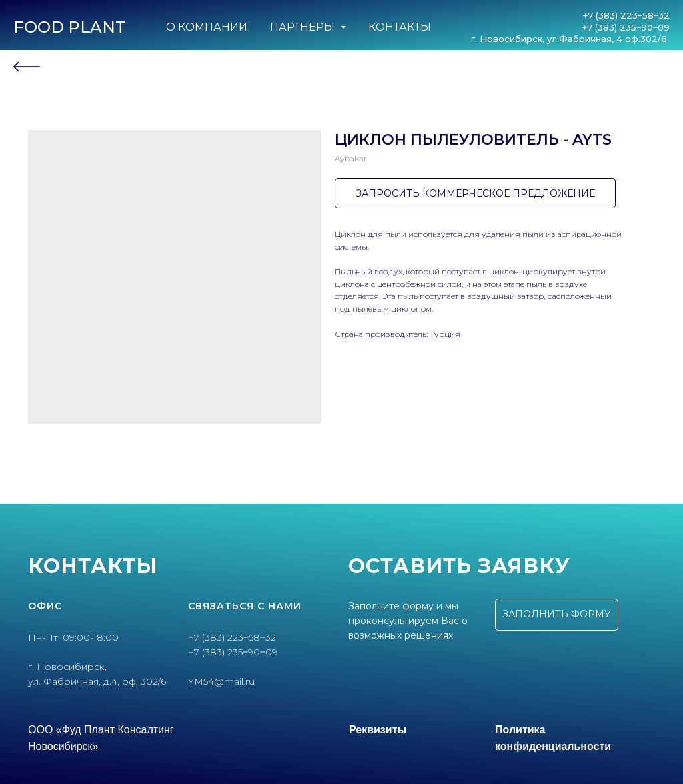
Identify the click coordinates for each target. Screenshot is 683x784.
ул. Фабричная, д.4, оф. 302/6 (97, 681)
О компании (207, 27)
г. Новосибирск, (67, 667)
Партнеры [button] (304, 27)
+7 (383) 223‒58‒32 (626, 15)
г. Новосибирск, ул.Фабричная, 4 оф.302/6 (570, 39)
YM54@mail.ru (221, 681)
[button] (557, 615)
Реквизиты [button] (378, 730)
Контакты (400, 27)
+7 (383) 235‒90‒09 (626, 27)
